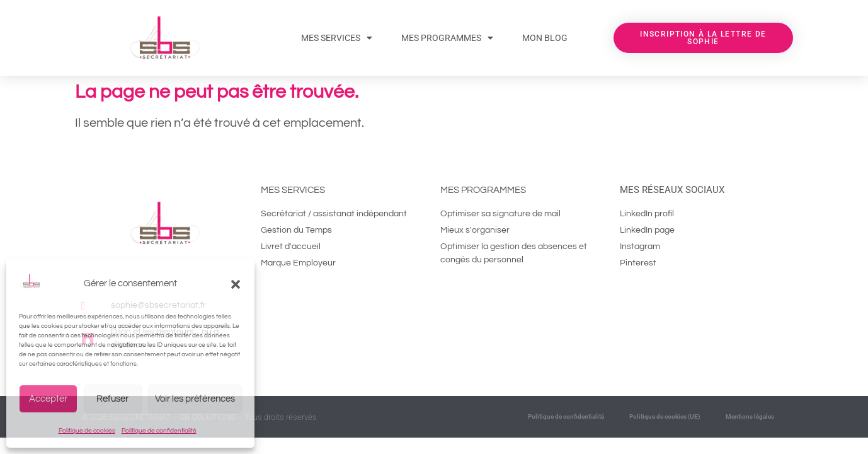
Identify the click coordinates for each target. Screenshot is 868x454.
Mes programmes (483, 190)
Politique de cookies (87, 431)
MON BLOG (545, 38)
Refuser (112, 399)
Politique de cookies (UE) (665, 416)
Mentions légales (750, 416)
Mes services (337, 38)
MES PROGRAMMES (447, 38)
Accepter (48, 399)
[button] (236, 284)
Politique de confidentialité (159, 431)
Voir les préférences (195, 399)
